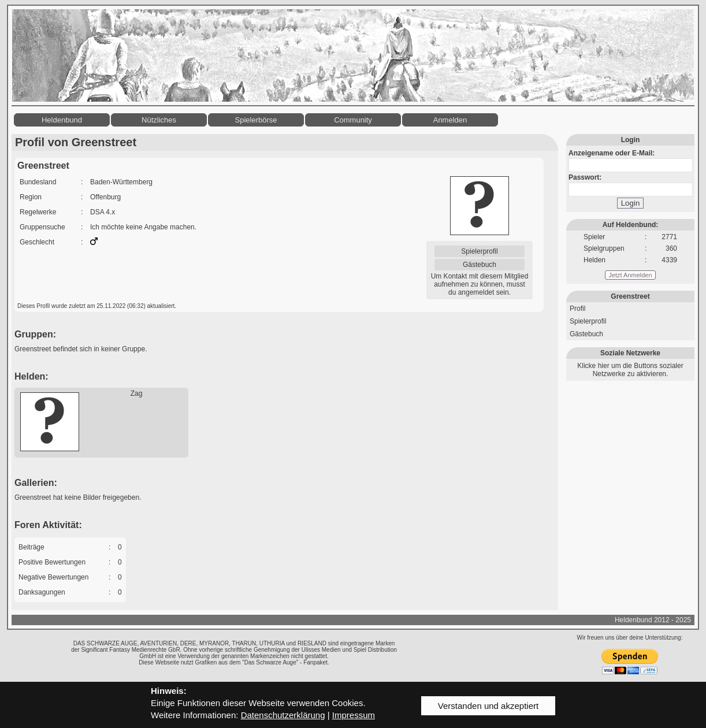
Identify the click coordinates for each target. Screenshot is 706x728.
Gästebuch (480, 265)
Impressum (354, 715)
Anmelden (450, 120)
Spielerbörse (256, 120)
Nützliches (159, 120)
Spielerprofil (479, 251)
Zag (137, 393)
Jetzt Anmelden (630, 275)
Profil (577, 309)
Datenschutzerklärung (283, 715)
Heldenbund (62, 120)
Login (631, 203)
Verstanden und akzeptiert (488, 706)
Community (353, 120)
